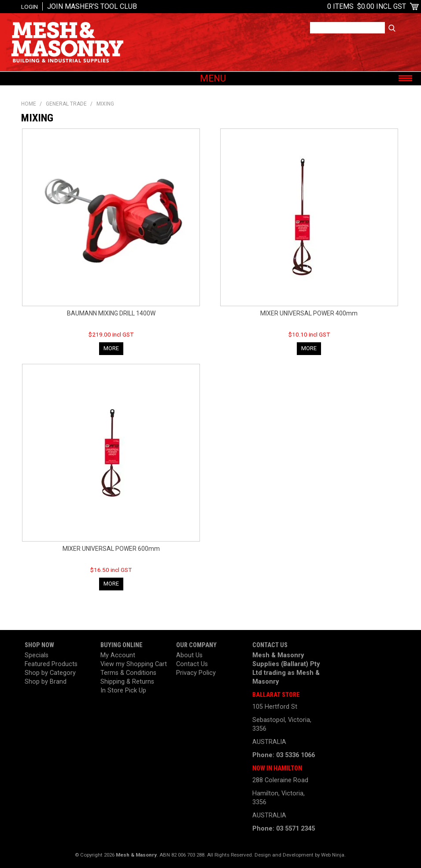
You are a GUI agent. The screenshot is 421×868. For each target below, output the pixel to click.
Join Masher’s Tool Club (92, 6)
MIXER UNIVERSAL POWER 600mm (111, 549)
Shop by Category (50, 673)
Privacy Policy (196, 673)
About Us (189, 655)
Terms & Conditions (128, 673)
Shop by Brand (46, 682)
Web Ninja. (333, 855)
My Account (118, 655)
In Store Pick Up (123, 690)
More (111, 348)
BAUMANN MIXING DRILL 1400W (111, 313)
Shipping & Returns (127, 682)
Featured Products (51, 664)
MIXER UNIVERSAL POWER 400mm (309, 313)
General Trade (66, 104)
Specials (37, 655)
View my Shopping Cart (134, 664)
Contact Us (192, 664)
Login (30, 7)
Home (29, 104)
